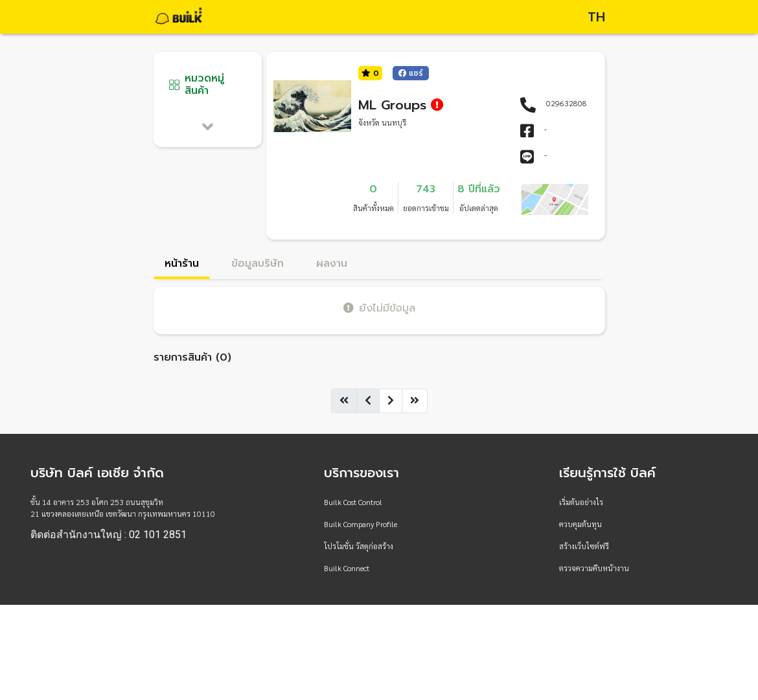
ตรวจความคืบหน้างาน (594, 568)
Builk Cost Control (353, 502)
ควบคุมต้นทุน (580, 524)
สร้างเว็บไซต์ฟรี (584, 546)
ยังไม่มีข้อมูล (379, 308)
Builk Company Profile (361, 524)
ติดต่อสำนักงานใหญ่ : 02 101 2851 (109, 535)
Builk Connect (347, 568)
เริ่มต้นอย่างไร (581, 502)
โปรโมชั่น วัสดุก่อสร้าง (359, 546)
